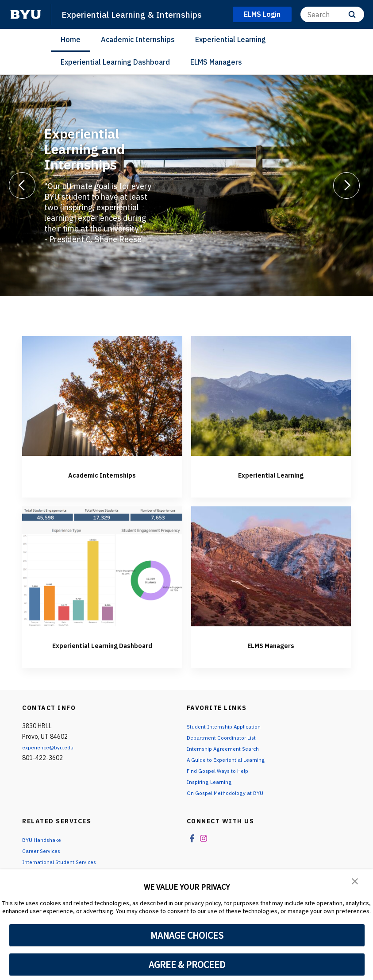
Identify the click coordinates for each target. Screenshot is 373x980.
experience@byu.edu (51, 758)
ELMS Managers (216, 62)
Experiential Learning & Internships (139, 14)
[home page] (26, 15)
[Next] (346, 185)
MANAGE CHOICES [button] (187, 935)
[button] (355, 882)
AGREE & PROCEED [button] (187, 965)
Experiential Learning (231, 39)
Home (71, 39)
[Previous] (22, 185)
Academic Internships (138, 39)
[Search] (332, 14)
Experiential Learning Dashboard (115, 62)
